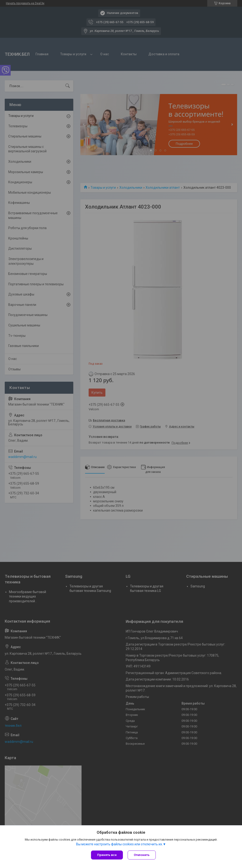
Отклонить (142, 855)
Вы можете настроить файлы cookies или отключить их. (119, 844)
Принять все (107, 855)
